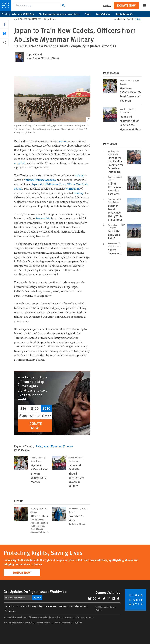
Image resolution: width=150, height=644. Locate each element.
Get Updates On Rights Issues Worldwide (35, 591)
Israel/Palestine (105, 14)
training (80, 175)
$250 (46, 408)
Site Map (62, 606)
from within (43, 218)
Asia (38, 446)
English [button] (107, 5)
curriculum (73, 189)
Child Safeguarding (77, 606)
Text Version (10, 611)
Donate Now (126, 5)
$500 (23, 416)
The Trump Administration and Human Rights (61, 14)
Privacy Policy (36, 606)
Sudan (89, 14)
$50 (23, 408)
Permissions (50, 606)
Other (46, 416)
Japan (46, 446)
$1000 (35, 416)
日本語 (138, 19)
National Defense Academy (40, 180)
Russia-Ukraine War (126, 14)
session (63, 141)
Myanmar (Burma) (62, 446)
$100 (35, 408)
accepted (19, 163)
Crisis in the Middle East (25, 14)
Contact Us (10, 606)
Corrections (22, 606)
